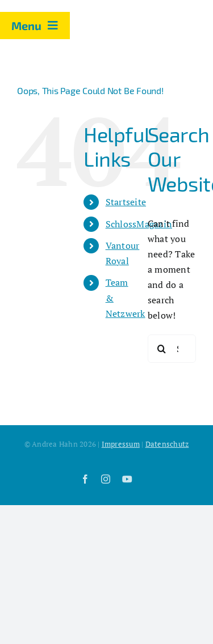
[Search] (162, 349)
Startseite (126, 202)
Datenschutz (167, 444)
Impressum (121, 444)
